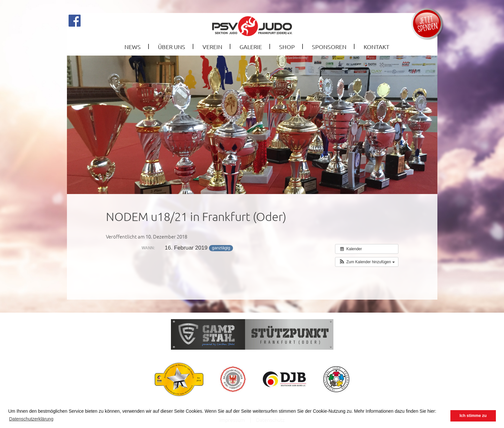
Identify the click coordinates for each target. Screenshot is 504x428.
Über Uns (172, 47)
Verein (212, 47)
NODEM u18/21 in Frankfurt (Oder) (196, 216)
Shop (287, 47)
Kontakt (376, 47)
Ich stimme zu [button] (473, 416)
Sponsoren (329, 47)
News (133, 47)
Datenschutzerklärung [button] (31, 419)
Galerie (251, 47)
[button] (367, 262)
